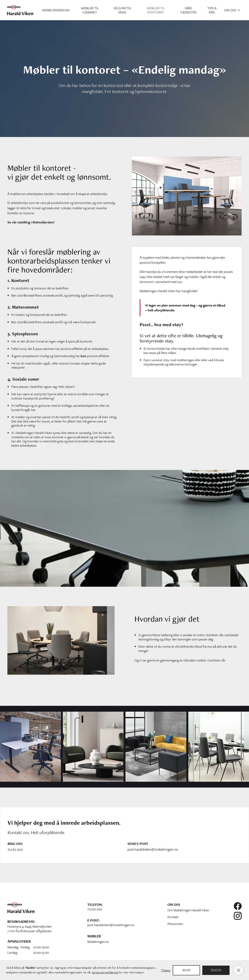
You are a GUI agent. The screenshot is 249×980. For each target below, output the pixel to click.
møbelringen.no (56, 10)
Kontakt (173, 917)
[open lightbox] (30, 747)
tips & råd (212, 10)
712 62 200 (15, 849)
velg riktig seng (122, 10)
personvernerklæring (105, 972)
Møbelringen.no (98, 942)
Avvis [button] (186, 970)
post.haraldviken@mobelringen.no (153, 849)
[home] (20, 10)
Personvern (175, 924)
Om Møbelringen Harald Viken (188, 910)
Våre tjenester (188, 10)
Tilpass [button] (166, 970)
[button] (232, 10)
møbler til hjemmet (90, 10)
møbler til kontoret (156, 10)
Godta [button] (216, 970)
